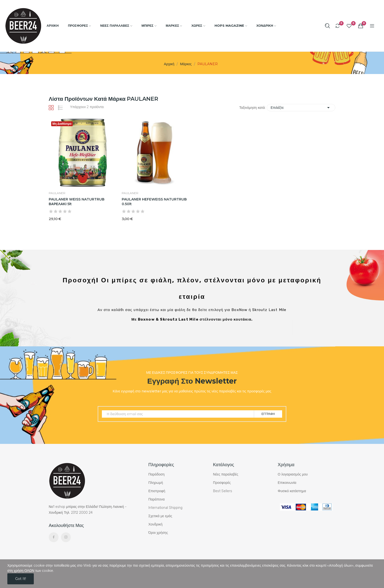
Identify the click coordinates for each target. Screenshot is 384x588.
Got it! (21, 579)
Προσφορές (222, 483)
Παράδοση (156, 474)
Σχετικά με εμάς (160, 516)
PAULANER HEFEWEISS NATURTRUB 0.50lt (154, 202)
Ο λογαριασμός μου (293, 474)
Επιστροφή (157, 491)
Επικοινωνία (287, 483)
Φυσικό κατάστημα (292, 491)
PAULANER (57, 193)
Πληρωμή (156, 483)
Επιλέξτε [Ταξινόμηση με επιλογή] (301, 108)
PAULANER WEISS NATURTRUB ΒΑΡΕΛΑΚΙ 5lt (77, 202)
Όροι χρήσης (158, 533)
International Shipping (165, 508)
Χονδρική (156, 524)
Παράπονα (157, 499)
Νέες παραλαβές (226, 474)
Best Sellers (223, 491)
